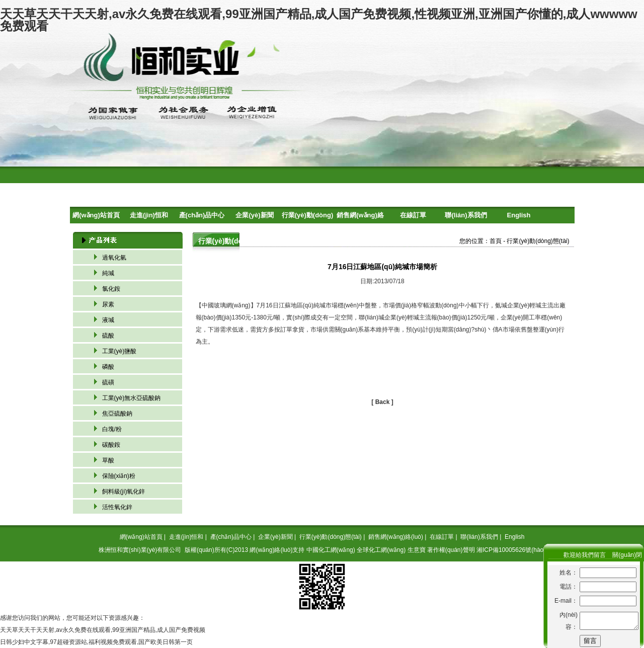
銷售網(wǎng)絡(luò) (360, 217)
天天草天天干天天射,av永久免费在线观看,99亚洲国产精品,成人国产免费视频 (103, 630)
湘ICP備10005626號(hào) (511, 550)
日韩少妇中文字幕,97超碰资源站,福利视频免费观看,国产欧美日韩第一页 (96, 642)
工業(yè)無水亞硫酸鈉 (132, 398)
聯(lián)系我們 (466, 215)
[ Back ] (382, 402)
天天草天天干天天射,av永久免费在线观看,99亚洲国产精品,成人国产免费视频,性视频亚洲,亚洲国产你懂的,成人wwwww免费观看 (319, 20)
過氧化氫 (114, 258)
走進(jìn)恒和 (149, 215)
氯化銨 (111, 289)
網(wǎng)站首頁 (96, 215)
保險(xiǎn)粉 (119, 476)
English (519, 215)
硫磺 (108, 382)
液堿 (108, 320)
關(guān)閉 (627, 555)
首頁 (496, 241)
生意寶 (417, 550)
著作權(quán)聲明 (451, 550)
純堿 (108, 273)
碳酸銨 (111, 445)
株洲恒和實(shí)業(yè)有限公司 (140, 550)
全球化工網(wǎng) (381, 550)
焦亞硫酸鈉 (117, 414)
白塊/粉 (112, 429)
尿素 (108, 304)
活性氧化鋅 (117, 507)
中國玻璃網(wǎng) (226, 305)
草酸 (108, 460)
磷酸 (108, 367)
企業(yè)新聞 (254, 215)
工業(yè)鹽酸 (119, 351)
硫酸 (108, 336)
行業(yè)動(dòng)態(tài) (308, 217)
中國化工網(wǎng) (331, 550)
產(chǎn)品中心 (202, 215)
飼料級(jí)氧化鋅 (124, 492)
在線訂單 (413, 215)
